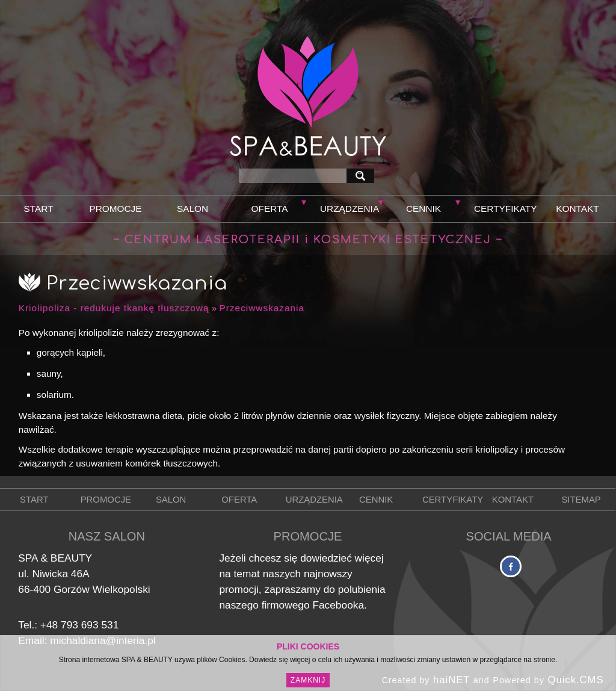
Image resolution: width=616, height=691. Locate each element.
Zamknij (308, 680)
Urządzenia (350, 209)
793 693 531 (90, 625)
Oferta (270, 209)
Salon (192, 209)
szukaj (363, 175)
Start (39, 209)
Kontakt (577, 209)
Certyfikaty (505, 209)
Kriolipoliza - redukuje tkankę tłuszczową (114, 308)
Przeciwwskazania (262, 308)
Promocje (115, 209)
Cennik (423, 209)
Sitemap (581, 500)
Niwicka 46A (60, 574)
